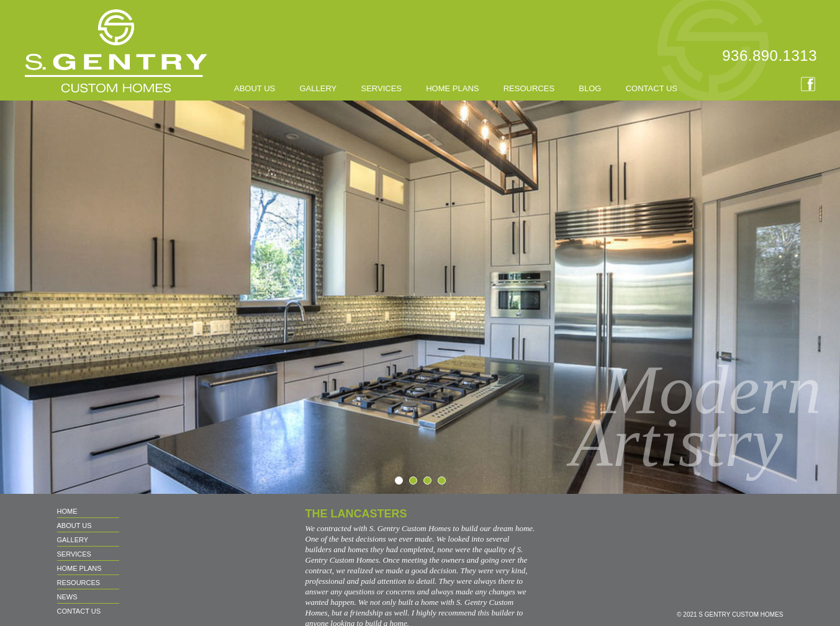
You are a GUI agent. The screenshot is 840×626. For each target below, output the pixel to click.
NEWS (67, 597)
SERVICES (381, 88)
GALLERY (318, 88)
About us (255, 88)
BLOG (590, 88)
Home (67, 511)
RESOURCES (529, 88)
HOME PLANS (452, 88)
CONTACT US (652, 88)
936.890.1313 (770, 56)
